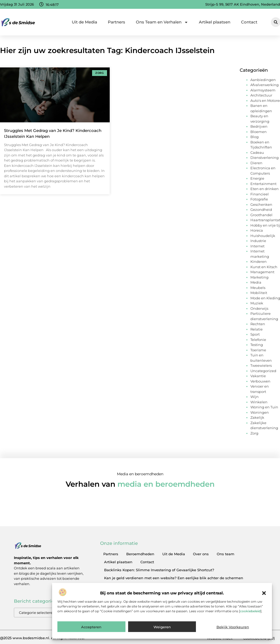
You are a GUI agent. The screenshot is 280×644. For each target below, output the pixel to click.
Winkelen (259, 402)
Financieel (260, 194)
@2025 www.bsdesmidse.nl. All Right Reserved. (42, 638)
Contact (249, 22)
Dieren (256, 163)
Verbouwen (260, 381)
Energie (257, 178)
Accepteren (91, 632)
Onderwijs (259, 308)
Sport (255, 334)
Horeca (257, 230)
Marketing (259, 277)
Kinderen (259, 261)
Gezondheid (261, 210)
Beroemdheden (140, 554)
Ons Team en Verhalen (162, 22)
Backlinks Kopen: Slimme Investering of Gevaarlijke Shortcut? (159, 570)
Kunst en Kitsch (264, 267)
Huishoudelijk (263, 236)
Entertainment (263, 184)
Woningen (260, 412)
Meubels (258, 288)
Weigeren (162, 632)
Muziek (257, 303)
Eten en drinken (265, 189)
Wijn (255, 397)
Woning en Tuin (264, 407)
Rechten (258, 324)
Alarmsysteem (263, 90)
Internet (257, 246)
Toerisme (258, 350)
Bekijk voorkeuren (233, 632)
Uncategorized (263, 371)
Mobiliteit (259, 293)
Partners (117, 22)
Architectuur (261, 95)
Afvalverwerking (265, 85)
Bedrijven (259, 126)
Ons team (226, 554)
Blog (255, 137)
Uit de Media (84, 22)
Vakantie (258, 376)
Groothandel (261, 215)
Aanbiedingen (263, 80)
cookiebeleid (250, 616)
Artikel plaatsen (215, 22)
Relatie (257, 329)
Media (256, 282)
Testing (257, 345)
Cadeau (257, 152)
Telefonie (258, 340)
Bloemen (259, 132)
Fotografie (259, 199)
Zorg (254, 433)
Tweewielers (261, 365)
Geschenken (261, 204)
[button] (264, 598)
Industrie (258, 241)
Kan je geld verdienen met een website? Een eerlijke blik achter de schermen (174, 578)
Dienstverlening (265, 158)
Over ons (201, 554)
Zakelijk (257, 417)
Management (262, 272)
